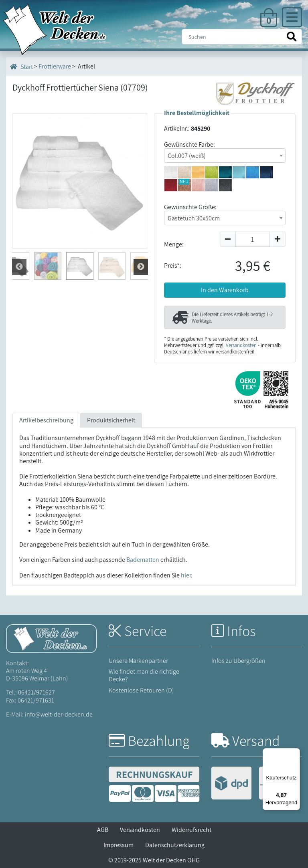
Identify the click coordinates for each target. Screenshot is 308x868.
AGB (103, 830)
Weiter (19, 267)
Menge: (174, 244)
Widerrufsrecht (191, 830)
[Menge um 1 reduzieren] (228, 239)
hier (186, 575)
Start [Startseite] (21, 67)
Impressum (119, 845)
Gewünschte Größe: (190, 207)
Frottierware (55, 66)
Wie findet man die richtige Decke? (144, 675)
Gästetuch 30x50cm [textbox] (194, 218)
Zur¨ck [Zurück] (141, 267)
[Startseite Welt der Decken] (51, 638)
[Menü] (295, 753)
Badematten (143, 560)
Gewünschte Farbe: (189, 144)
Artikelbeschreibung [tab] (46, 420)
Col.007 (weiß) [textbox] (187, 156)
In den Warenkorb (225, 290)
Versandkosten (241, 345)
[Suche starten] (292, 37)
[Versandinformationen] (255, 784)
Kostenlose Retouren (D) (141, 690)
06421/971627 (36, 692)
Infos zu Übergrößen (238, 661)
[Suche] (242, 37)
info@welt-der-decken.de (59, 714)
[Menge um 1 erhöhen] (278, 239)
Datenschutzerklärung (175, 845)
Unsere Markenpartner (138, 661)
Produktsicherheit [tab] (111, 420)
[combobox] (225, 155)
